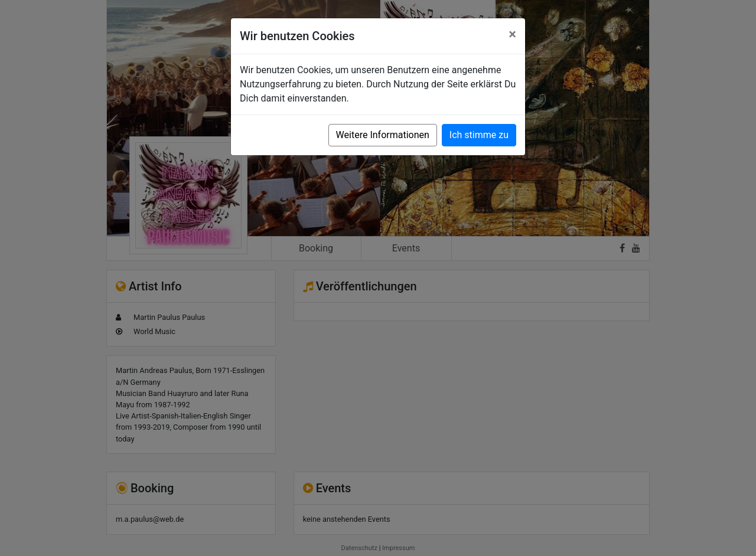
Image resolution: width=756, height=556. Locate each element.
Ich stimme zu (479, 135)
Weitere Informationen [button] (383, 135)
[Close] (512, 34)
